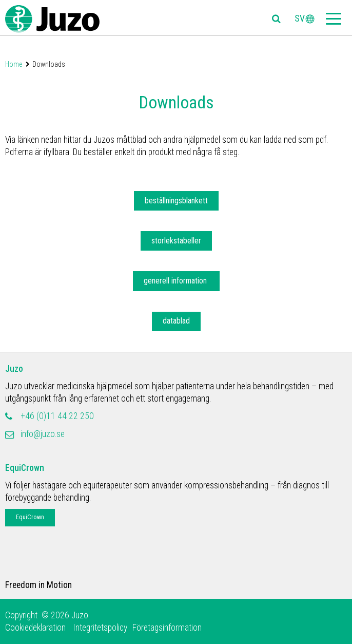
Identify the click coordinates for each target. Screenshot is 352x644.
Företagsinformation (167, 628)
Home (14, 64)
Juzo (14, 369)
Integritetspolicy (100, 628)
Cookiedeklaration (36, 628)
